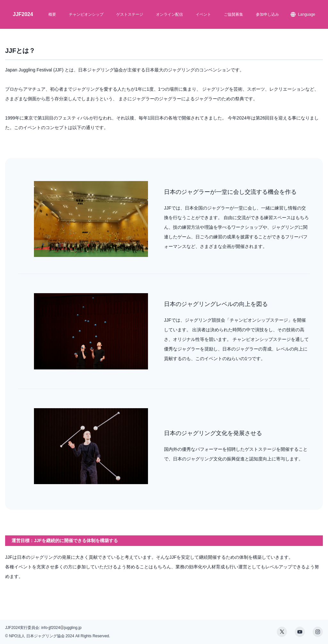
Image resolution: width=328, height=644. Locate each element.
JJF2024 (23, 14)
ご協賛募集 (234, 14)
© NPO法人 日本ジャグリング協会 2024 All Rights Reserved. (58, 636)
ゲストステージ (130, 14)
